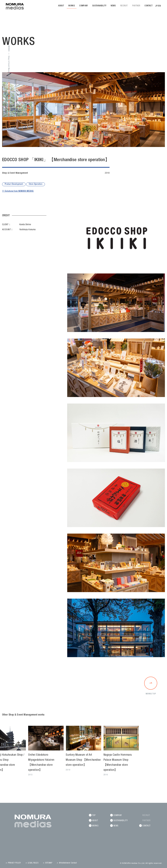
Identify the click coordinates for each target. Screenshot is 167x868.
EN (160, 6)
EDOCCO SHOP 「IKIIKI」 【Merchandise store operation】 (9, 103)
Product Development (14, 184)
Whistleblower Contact (68, 863)
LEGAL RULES (33, 863)
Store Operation (36, 184)
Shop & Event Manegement (9, 67)
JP (157, 6)
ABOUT (61, 6)
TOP (9, 40)
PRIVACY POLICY (14, 863)
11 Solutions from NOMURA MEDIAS (18, 191)
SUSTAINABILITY (99, 6)
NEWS (113, 6)
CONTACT (149, 6)
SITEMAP (49, 863)
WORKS (72, 6)
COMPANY (84, 6)
